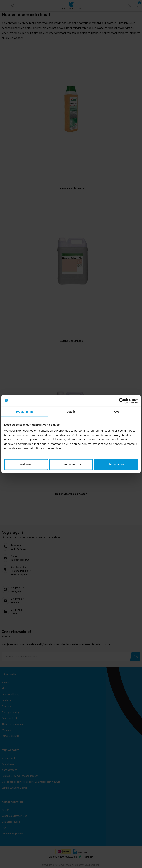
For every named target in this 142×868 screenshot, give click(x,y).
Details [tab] (71, 412)
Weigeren (26, 464)
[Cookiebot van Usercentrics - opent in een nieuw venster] (122, 401)
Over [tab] (117, 412)
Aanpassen (71, 464)
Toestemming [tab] (25, 412)
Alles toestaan (116, 464)
